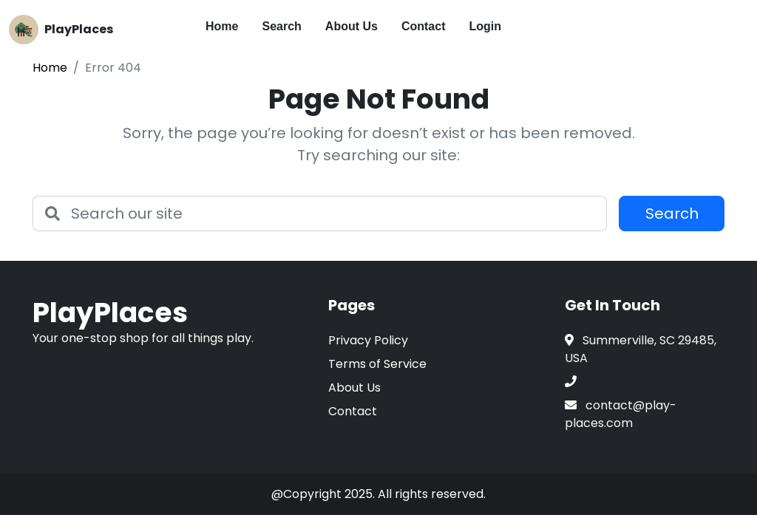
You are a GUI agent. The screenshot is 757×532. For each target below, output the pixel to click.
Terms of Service (377, 364)
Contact (424, 26)
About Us (352, 26)
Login (486, 26)
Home (222, 26)
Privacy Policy (368, 340)
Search (281, 26)
